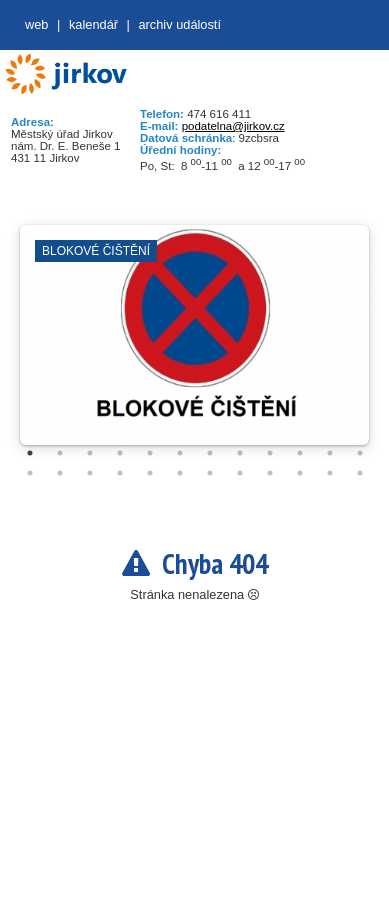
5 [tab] (150, 453)
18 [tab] (180, 473)
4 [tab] (120, 453)
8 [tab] (240, 453)
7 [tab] (210, 453)
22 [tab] (300, 473)
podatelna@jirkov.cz (233, 126)
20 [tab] (240, 473)
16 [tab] (120, 473)
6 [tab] (180, 453)
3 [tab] (90, 453)
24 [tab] (360, 473)
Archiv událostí (179, 24)
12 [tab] (360, 453)
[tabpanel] (194, 345)
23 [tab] (330, 473)
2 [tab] (60, 453)
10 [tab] (300, 453)
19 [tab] (210, 473)
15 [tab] (90, 473)
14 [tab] (60, 473)
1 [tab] (30, 453)
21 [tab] (270, 473)
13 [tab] (30, 473)
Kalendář (93, 24)
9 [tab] (270, 453)
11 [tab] (330, 453)
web (36, 24)
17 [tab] (150, 473)
